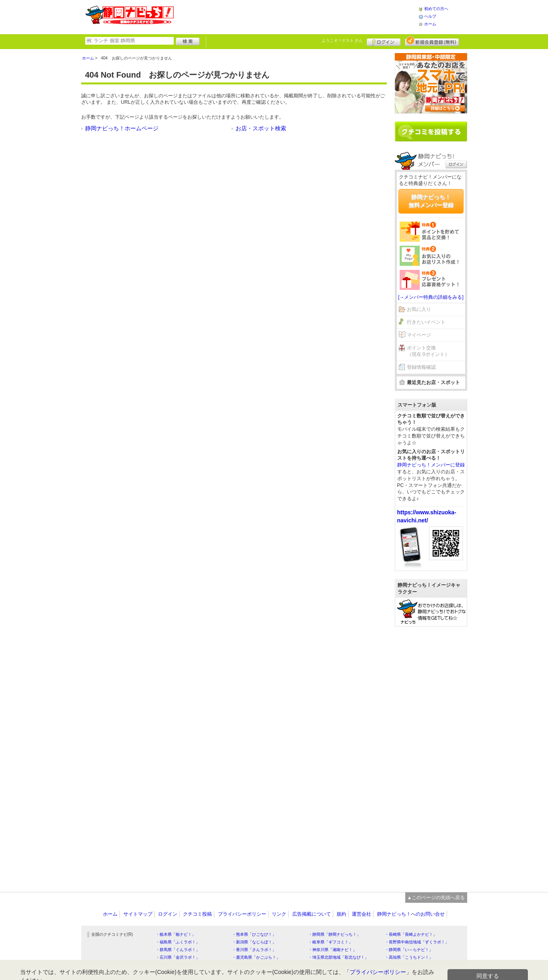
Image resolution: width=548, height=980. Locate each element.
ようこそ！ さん (342, 40)
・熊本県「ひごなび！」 (254, 934)
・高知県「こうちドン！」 (409, 957)
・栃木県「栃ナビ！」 (176, 934)
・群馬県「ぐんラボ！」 (178, 950)
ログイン (384, 41)
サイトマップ (138, 914)
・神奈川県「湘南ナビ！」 (332, 950)
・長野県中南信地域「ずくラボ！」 (417, 942)
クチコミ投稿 (197, 914)
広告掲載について (312, 914)
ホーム (430, 24)
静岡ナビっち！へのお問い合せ (411, 914)
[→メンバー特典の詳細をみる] (431, 297)
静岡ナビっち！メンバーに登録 (431, 465)
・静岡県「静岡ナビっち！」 (335, 934)
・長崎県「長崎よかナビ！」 (411, 934)
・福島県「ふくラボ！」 (178, 942)
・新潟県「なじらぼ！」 (254, 942)
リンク (279, 914)
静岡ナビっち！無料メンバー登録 (431, 201)
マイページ (419, 335)
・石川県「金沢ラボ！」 (178, 957)
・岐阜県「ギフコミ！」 (330, 942)
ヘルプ (430, 16)
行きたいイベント (426, 322)
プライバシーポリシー (242, 914)
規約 (341, 914)
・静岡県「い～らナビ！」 (409, 950)
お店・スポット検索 (261, 128)
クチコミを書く (431, 131)
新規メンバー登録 (432, 41)
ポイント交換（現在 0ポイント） (428, 351)
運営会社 (361, 914)
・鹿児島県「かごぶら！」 (256, 957)
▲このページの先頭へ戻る (436, 898)
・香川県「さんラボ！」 (254, 950)
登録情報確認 (421, 367)
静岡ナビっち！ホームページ (122, 128)
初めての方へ (436, 9)
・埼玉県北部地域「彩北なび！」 (339, 957)
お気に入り (419, 309)
